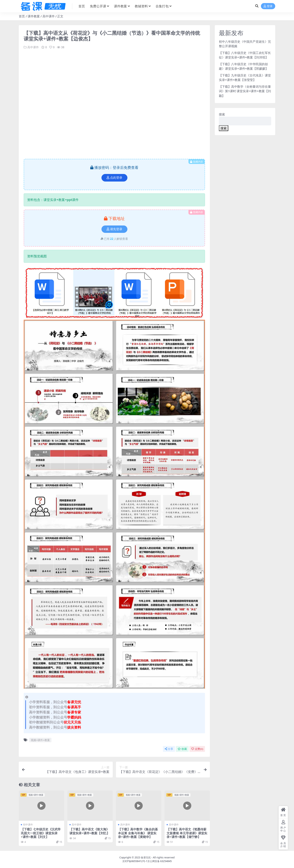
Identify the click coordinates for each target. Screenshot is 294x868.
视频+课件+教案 (40, 740)
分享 (169, 749)
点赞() (197, 749)
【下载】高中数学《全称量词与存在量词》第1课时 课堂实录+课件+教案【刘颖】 (245, 91)
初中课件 (28, 825)
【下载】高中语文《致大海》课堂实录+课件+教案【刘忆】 (90, 831)
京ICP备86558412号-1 (135, 861)
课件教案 (34, 16)
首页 (22, 16)
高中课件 (49, 16)
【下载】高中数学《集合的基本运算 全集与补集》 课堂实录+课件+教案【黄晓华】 (138, 833)
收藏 (182, 749)
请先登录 (114, 229)
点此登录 (114, 178)
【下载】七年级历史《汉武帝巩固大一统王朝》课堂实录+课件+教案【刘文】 (41, 833)
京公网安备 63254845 (160, 861)
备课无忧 (146, 857)
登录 (268, 6)
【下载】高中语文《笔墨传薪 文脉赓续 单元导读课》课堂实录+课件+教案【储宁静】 (187, 833)
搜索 (222, 114)
